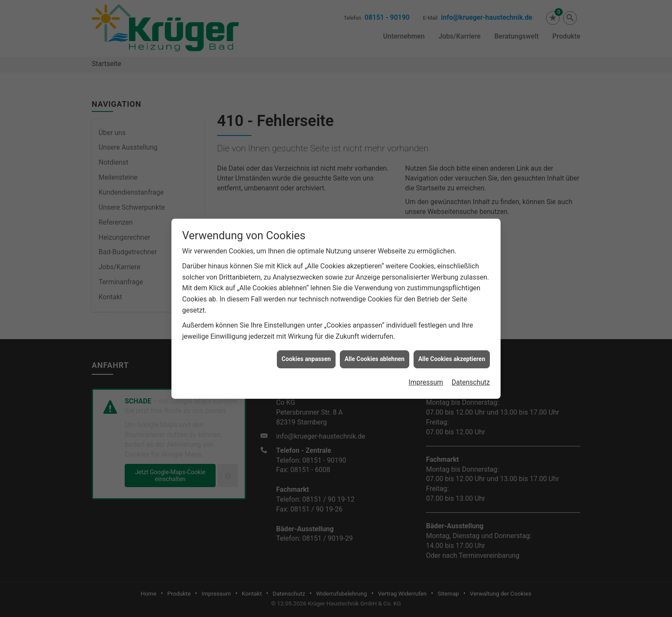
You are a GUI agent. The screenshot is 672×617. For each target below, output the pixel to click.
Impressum (426, 378)
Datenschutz (471, 378)
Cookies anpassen (306, 355)
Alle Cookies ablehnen (375, 355)
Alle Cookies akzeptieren (452, 355)
